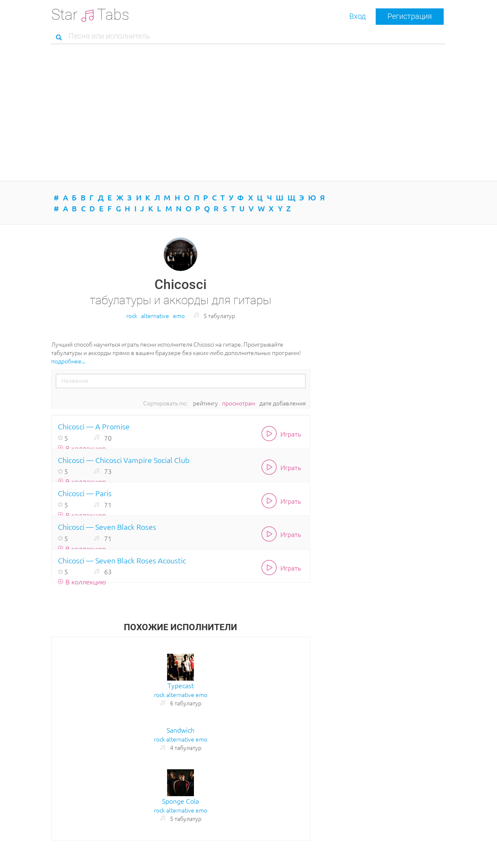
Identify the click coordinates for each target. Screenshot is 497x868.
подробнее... (68, 361)
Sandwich (180, 730)
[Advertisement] (248, 113)
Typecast (181, 685)
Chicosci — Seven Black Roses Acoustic (122, 560)
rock (132, 316)
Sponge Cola (180, 801)
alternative (155, 316)
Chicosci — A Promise (94, 426)
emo (179, 316)
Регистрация (410, 16)
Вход (357, 16)
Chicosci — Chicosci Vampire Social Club (124, 460)
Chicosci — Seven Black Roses (107, 527)
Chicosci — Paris (85, 493)
